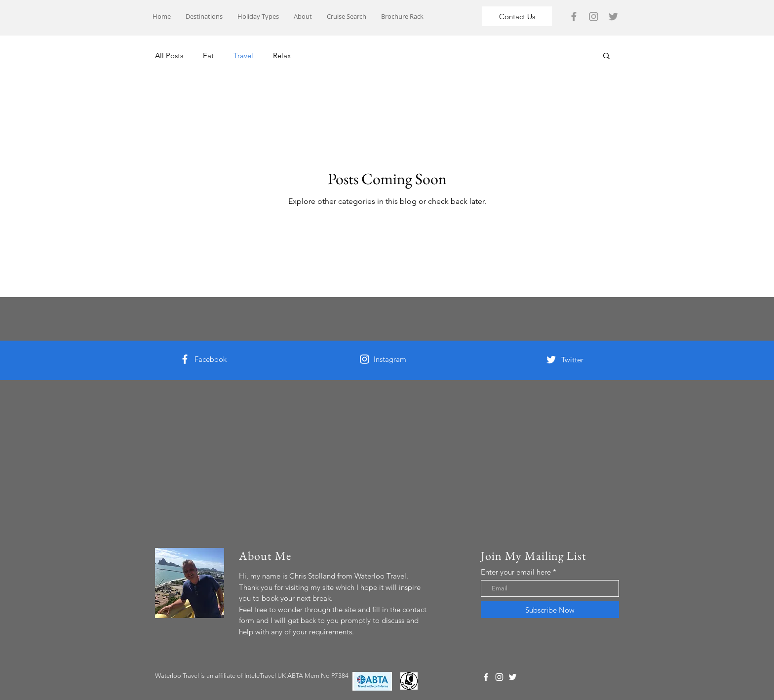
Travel (243, 56)
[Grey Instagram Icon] (594, 17)
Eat (208, 56)
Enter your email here (516, 572)
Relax (282, 56)
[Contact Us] (517, 16)
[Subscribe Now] (550, 610)
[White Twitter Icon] (551, 360)
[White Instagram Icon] (365, 359)
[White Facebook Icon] (185, 359)
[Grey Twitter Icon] (613, 17)
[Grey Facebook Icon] (574, 17)
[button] (606, 57)
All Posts (169, 56)
